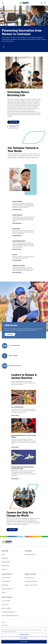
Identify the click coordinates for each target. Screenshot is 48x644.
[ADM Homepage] (24, 3)
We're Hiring (12, 530)
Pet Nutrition (5, 585)
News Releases (6, 566)
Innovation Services (30, 578)
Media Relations (6, 562)
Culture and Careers (7, 597)
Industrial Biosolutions (7, 589)
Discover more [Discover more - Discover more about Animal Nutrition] (18, 223)
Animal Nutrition (6, 581)
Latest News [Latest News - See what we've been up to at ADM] (13, 127)
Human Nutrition (6, 578)
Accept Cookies (24, 642)
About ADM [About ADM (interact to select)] (13, 122)
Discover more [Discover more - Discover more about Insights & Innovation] (18, 272)
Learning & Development (8, 612)
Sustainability (28, 551)
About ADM (5, 551)
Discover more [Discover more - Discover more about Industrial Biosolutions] (18, 249)
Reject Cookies (24, 638)
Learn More (10, 334)
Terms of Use (5, 625)
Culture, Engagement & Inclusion (10, 616)
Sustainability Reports (30, 555)
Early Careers (5, 605)
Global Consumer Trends (31, 585)
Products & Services (7, 574)
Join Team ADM (6, 601)
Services (4, 593)
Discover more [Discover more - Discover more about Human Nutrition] (18, 210)
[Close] (46, 630)
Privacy (3, 623)
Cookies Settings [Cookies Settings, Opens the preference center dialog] (24, 635)
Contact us (4, 569)
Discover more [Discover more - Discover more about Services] (18, 260)
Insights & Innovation (30, 574)
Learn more (16, 416)
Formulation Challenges (31, 581)
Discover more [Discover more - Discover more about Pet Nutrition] (18, 236)
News (3, 555)
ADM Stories (5, 558)
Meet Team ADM (6, 608)
